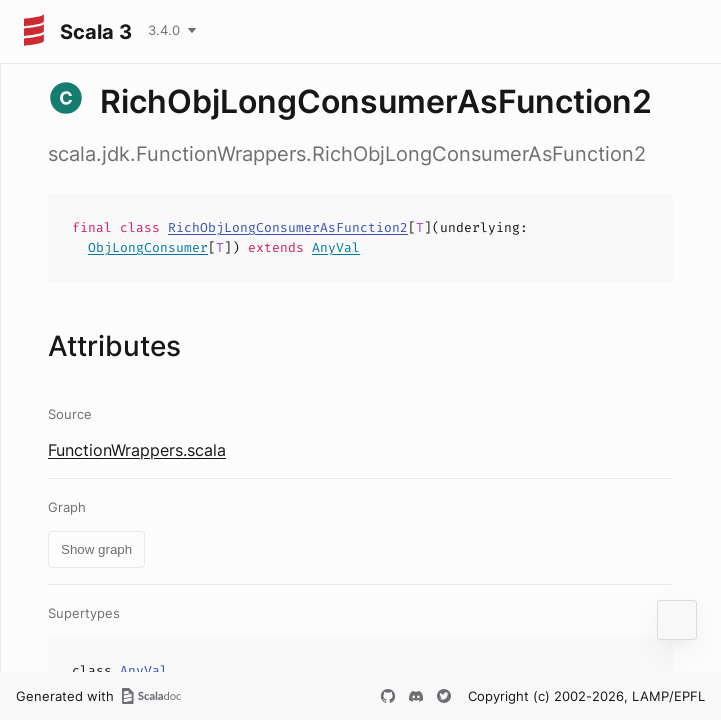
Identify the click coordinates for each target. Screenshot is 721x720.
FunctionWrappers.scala (137, 450)
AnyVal (336, 247)
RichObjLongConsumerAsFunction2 (288, 227)
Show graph (96, 549)
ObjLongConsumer (148, 247)
